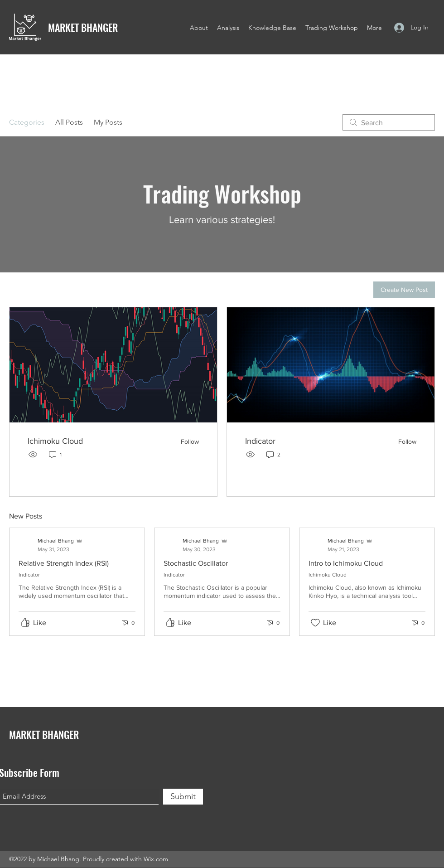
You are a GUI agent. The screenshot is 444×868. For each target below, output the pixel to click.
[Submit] (183, 797)
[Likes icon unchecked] (315, 623)
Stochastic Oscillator (196, 563)
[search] (389, 122)
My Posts (108, 122)
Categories (27, 122)
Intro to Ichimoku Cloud (346, 563)
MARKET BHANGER (83, 27)
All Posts (69, 122)
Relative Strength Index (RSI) (64, 563)
